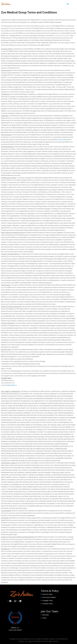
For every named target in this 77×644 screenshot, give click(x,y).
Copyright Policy (47, 600)
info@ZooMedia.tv (11, 385)
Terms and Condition (49, 597)
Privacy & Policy (47, 594)
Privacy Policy (62, 140)
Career (44, 618)
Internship (45, 615)
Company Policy (47, 604)
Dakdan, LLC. (15, 628)
